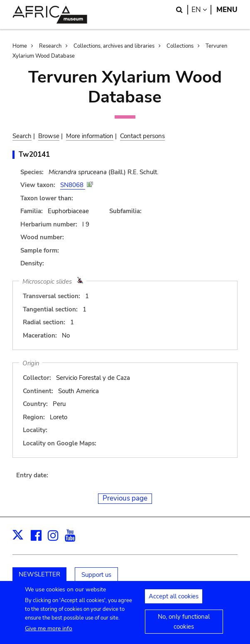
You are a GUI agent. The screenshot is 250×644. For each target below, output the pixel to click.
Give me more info (49, 633)
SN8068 (73, 185)
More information (90, 136)
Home (20, 46)
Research (50, 46)
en (201, 10)
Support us (96, 575)
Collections (180, 46)
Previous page (125, 498)
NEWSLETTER (39, 574)
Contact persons (142, 136)
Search (22, 136)
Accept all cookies (174, 600)
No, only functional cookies (184, 626)
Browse (49, 136)
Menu (227, 10)
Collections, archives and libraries (114, 46)
